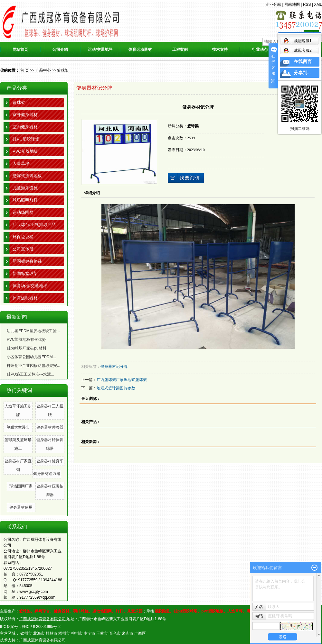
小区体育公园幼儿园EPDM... (31, 357)
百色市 (115, 633)
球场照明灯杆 (25, 200)
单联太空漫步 (18, 427)
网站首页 (20, 50)
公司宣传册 (23, 249)
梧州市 (64, 633)
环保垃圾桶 (23, 237)
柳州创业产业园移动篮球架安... (33, 366)
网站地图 (292, 5)
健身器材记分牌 (114, 367)
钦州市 (26, 633)
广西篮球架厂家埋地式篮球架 (122, 380)
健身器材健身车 (50, 461)
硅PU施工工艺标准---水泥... (30, 374)
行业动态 (260, 50)
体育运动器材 (140, 50)
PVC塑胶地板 (25, 151)
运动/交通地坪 (100, 50)
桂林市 (52, 633)
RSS (307, 5)
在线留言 (303, 62)
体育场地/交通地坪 (30, 286)
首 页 (25, 70)
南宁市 (90, 633)
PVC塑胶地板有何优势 (26, 340)
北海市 (39, 633)
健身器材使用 (21, 507)
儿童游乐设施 (25, 188)
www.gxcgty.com (33, 592)
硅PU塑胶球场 (26, 139)
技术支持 (220, 50)
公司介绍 (60, 50)
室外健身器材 (25, 115)
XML (318, 5)
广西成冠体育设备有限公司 (43, 640)
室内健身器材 (25, 127)
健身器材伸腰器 (50, 427)
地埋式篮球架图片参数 (116, 388)
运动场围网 (23, 212)
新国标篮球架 (25, 273)
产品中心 (43, 70)
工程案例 (180, 50)
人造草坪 (21, 163)
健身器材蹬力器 (47, 474)
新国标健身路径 (27, 261)
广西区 (140, 633)
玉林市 (102, 633)
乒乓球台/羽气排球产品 (34, 225)
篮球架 (63, 70)
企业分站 (273, 5)
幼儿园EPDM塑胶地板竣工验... (33, 331)
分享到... (302, 73)
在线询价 (186, 178)
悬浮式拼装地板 (27, 176)
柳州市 (77, 633)
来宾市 (128, 633)
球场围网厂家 (21, 486)
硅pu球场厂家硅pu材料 (27, 348)
